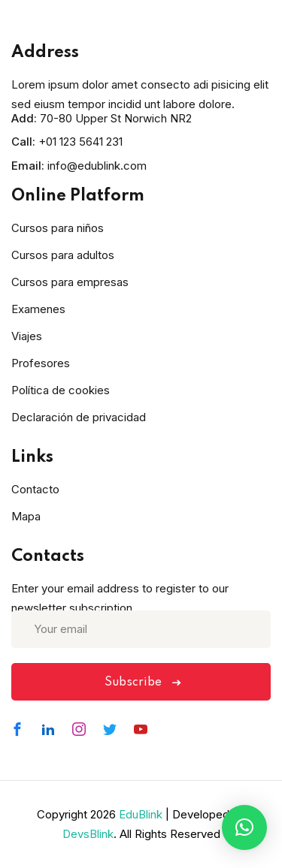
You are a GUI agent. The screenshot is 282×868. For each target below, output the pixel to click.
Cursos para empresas (70, 282)
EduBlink (141, 814)
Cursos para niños (58, 228)
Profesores (41, 363)
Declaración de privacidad (79, 417)
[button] (244, 827)
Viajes (27, 336)
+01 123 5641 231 (80, 142)
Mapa (26, 516)
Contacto (35, 489)
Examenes (38, 309)
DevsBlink (88, 834)
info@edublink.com (97, 166)
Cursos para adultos (63, 255)
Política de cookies (61, 390)
